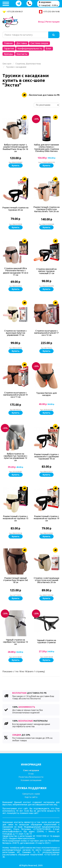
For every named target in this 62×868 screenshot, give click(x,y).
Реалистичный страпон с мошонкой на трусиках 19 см (46, 518)
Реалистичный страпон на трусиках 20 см (15, 209)
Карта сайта (31, 797)
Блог (49, 49)
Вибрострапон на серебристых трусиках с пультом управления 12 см (15, 457)
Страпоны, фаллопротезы (28, 64)
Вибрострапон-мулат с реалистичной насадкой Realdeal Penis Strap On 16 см (15, 148)
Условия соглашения (31, 780)
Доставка (22, 43)
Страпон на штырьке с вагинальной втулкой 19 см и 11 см (16, 395)
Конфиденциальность (30, 49)
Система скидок (39, 43)
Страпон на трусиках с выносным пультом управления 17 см (15, 333)
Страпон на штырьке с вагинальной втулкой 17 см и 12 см (46, 333)
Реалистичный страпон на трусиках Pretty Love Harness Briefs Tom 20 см (47, 209)
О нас (31, 774)
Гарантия (9, 49)
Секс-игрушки (31, 770)
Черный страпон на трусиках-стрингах (47, 641)
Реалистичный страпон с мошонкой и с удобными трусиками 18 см (47, 457)
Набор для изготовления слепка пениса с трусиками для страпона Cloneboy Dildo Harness (46, 148)
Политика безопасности (31, 777)
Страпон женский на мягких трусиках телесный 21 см (46, 271)
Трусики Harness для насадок (46, 394)
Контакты (22, 54)
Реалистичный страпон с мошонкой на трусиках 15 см (16, 518)
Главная (8, 43)
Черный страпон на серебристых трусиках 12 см (15, 642)
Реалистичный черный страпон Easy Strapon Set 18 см (16, 580)
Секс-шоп (7, 64)
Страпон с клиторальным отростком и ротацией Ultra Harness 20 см (46, 580)
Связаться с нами (31, 794)
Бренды (9, 54)
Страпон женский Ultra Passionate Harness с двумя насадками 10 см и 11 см (16, 272)
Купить (16, 165)
